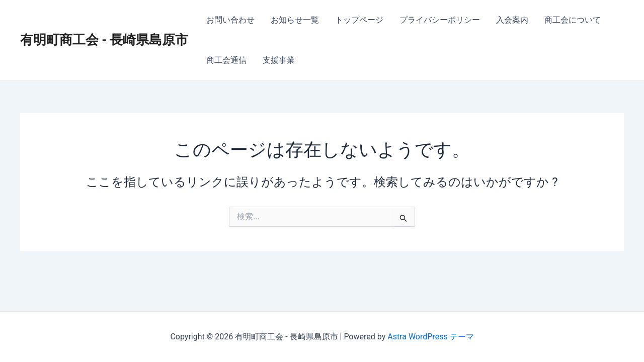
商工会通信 (226, 60)
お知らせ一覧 (295, 20)
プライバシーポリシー (440, 20)
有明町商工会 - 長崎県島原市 (104, 40)
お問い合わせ (230, 20)
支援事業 (279, 60)
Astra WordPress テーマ (430, 337)
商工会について (573, 20)
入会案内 (512, 20)
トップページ (359, 20)
